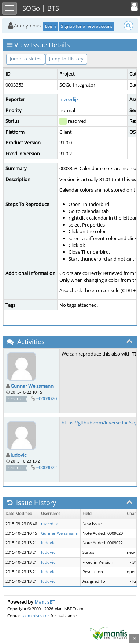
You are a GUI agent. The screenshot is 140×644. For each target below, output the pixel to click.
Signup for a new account (86, 26)
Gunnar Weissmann (32, 386)
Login (51, 26)
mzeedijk (69, 99)
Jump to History (66, 59)
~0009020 (47, 398)
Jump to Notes (26, 59)
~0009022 (47, 467)
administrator (36, 616)
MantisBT (45, 602)
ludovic (19, 455)
